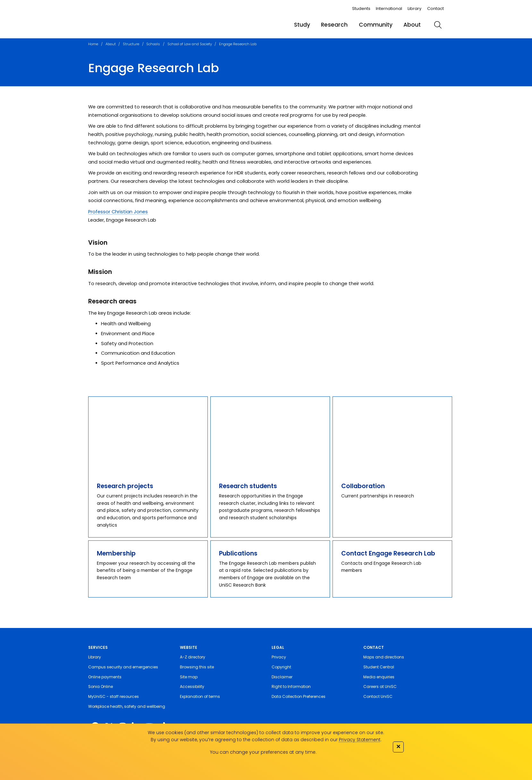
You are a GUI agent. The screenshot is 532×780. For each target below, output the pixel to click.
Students (361, 8)
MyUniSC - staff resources (114, 696)
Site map (189, 677)
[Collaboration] (392, 435)
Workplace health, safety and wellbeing (127, 706)
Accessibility (192, 687)
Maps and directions (384, 657)
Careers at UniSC (380, 687)
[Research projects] (148, 435)
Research (334, 25)
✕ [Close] (398, 746)
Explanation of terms (200, 696)
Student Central (379, 667)
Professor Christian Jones (118, 212)
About (412, 25)
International (389, 8)
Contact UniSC (378, 696)
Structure (131, 44)
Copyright (281, 667)
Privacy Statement (360, 740)
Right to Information (291, 687)
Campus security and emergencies (123, 667)
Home (93, 44)
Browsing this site (197, 667)
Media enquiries (379, 677)
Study (302, 25)
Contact (435, 8)
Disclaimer (282, 677)
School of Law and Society (190, 44)
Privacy (279, 657)
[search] (438, 25)
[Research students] (270, 435)
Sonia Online (101, 687)
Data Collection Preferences (299, 696)
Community (376, 25)
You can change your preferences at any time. (263, 752)
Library (414, 8)
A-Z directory (193, 657)
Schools (153, 44)
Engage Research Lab (238, 44)
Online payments (105, 677)
